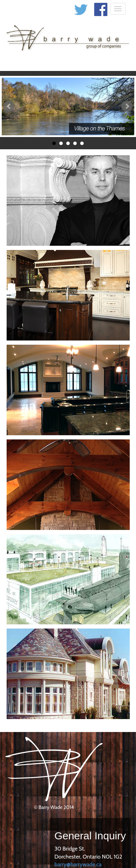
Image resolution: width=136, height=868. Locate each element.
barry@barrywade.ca (78, 864)
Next (127, 106)
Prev (9, 106)
